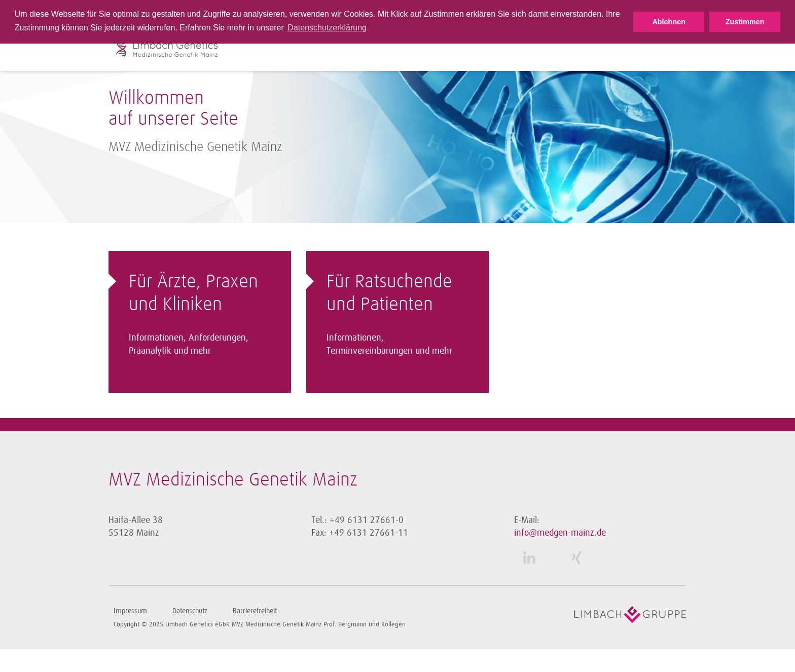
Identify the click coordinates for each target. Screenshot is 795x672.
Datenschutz (190, 611)
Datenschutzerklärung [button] (327, 28)
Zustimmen (745, 22)
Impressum (130, 611)
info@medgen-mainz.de (560, 533)
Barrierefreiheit (255, 611)
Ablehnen (669, 22)
